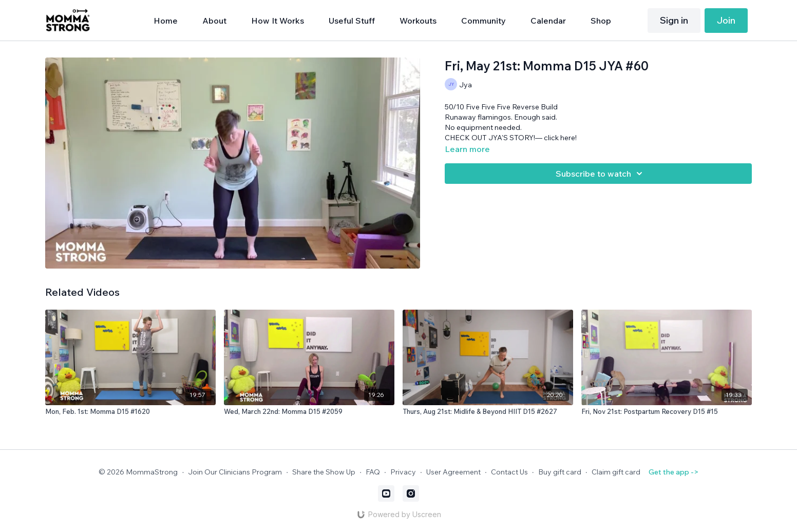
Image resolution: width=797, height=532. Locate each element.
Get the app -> (673, 472)
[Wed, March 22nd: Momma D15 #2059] (309, 412)
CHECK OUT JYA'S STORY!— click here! (511, 138)
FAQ (373, 472)
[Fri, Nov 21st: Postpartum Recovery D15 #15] (667, 412)
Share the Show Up (324, 472)
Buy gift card (560, 472)
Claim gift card (616, 472)
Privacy (403, 472)
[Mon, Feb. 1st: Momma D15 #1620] (130, 412)
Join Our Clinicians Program (235, 472)
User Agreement (453, 472)
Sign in (674, 20)
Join (726, 20)
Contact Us (509, 472)
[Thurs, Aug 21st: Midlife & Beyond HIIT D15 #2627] (488, 412)
